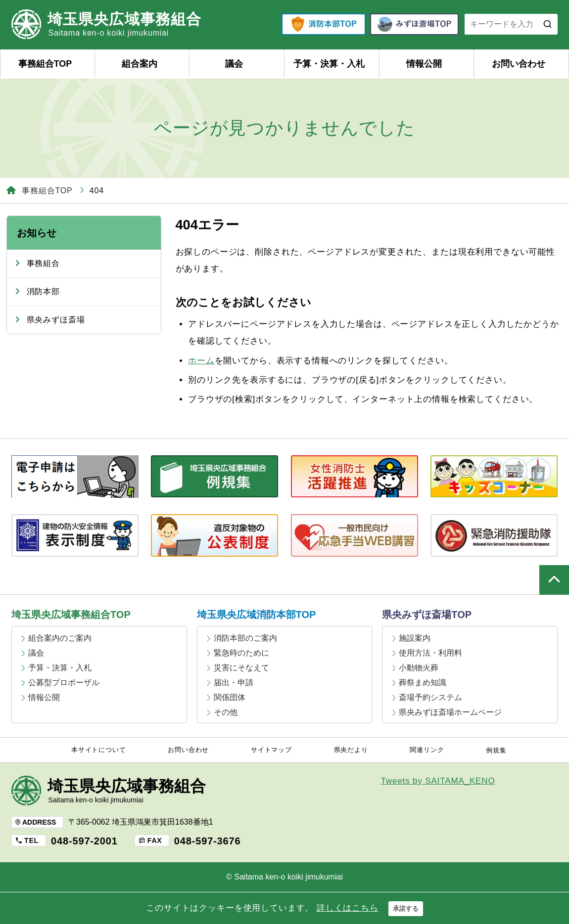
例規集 (496, 750)
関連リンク (427, 750)
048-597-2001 (84, 841)
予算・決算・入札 (329, 64)
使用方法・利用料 (430, 653)
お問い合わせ (519, 64)
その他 (226, 712)
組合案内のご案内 (60, 638)
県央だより (351, 750)
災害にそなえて (241, 668)
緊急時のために (241, 653)
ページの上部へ (554, 580)
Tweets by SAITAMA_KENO (438, 781)
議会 (234, 64)
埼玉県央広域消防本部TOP (257, 615)
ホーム (201, 361)
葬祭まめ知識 (423, 682)
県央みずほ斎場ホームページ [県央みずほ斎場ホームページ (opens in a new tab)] (450, 712)
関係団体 (230, 697)
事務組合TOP (45, 64)
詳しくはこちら (348, 908)
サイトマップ (271, 750)
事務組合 (43, 263)
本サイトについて (99, 750)
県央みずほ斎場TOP (427, 615)
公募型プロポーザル (64, 682)
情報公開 (424, 64)
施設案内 (415, 638)
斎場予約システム (430, 697)
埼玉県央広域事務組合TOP (71, 615)
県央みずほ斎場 (56, 320)
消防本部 (43, 291)
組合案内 (140, 64)
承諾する (406, 908)
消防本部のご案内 (245, 638)
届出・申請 (234, 682)
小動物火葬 (419, 668)
